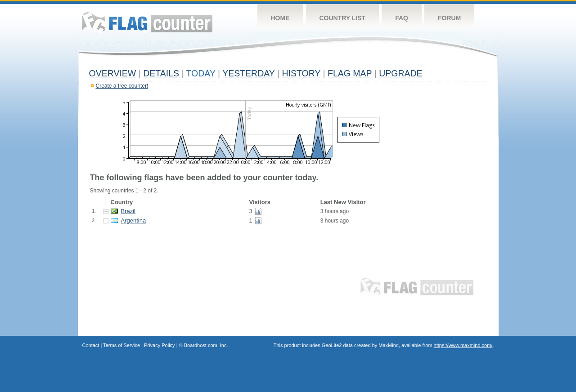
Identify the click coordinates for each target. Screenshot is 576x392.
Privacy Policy (159, 345)
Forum (449, 18)
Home (280, 18)
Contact (91, 345)
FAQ (402, 18)
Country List (343, 18)
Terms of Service (121, 345)
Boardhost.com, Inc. (206, 345)
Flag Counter (147, 22)
